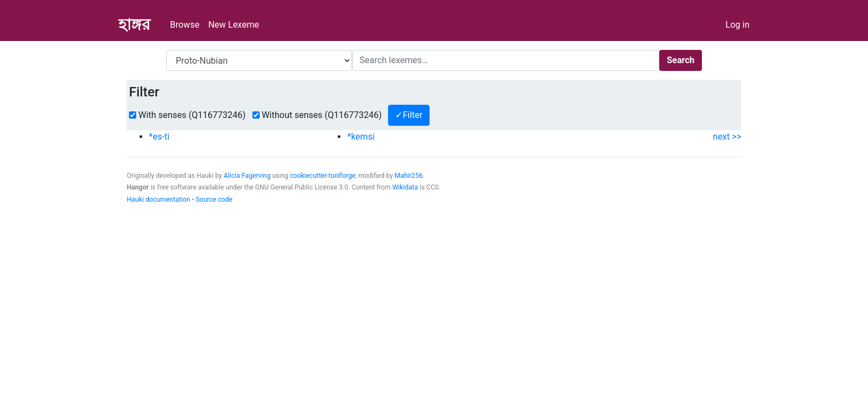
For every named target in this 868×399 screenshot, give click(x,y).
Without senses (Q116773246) (322, 115)
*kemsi (361, 137)
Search (680, 60)
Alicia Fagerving (247, 176)
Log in (738, 25)
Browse (185, 25)
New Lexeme (234, 25)
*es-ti (159, 137)
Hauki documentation (158, 199)
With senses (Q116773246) (192, 115)
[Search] (506, 60)
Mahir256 (409, 176)
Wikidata (405, 187)
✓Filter (409, 115)
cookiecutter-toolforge (323, 176)
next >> (727, 137)
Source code (214, 199)
